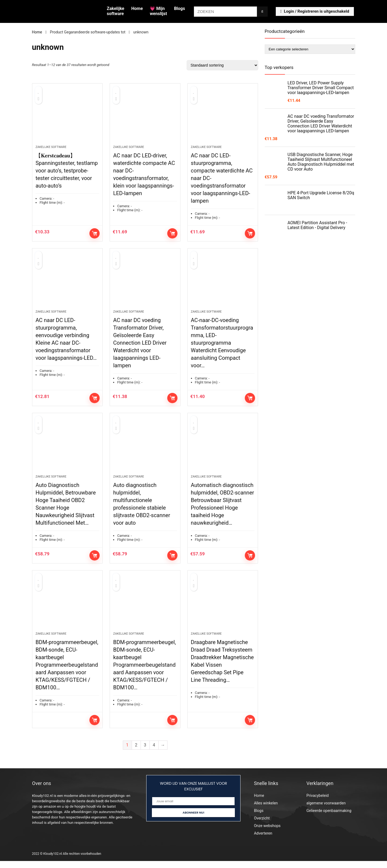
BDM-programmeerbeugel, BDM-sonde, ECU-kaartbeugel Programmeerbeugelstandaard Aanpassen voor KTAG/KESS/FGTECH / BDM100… (67, 672)
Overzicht (262, 825)
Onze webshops (267, 833)
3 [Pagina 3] (145, 752)
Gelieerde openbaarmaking (329, 818)
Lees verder (95, 727)
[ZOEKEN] (262, 12)
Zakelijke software (116, 11)
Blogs (179, 8)
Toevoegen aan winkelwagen (95, 235)
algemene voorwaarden (326, 810)
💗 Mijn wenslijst (158, 11)
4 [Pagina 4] (154, 752)
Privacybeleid (318, 803)
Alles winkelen (266, 810)
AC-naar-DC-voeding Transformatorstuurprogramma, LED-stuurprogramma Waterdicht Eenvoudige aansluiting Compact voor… (222, 346)
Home (137, 8)
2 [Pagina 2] (136, 752)
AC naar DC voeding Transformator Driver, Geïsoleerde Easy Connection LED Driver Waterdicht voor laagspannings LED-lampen (140, 346)
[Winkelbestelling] (222, 65)
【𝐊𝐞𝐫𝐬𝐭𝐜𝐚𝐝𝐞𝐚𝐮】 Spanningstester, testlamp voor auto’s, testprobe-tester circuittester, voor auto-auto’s (67, 172)
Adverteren (263, 840)
